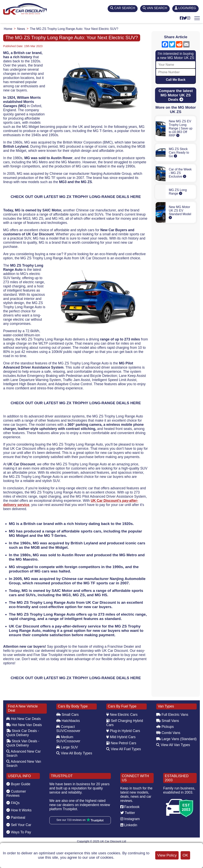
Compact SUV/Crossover (68, 729)
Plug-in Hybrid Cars (123, 731)
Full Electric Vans (172, 715)
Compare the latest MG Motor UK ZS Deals (176, 95)
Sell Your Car (19, 825)
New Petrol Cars (121, 743)
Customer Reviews (16, 793)
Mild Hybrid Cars (121, 737)
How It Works (19, 810)
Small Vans (168, 721)
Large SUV (67, 747)
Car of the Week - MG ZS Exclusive (180, 173)
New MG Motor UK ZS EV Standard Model (180, 212)
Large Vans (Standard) (176, 739)
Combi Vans (168, 733)
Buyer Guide (18, 784)
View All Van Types (173, 745)
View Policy (167, 855)
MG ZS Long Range (178, 192)
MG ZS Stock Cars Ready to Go (179, 153)
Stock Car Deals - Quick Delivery (23, 733)
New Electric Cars (122, 715)
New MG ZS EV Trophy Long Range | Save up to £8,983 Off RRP (180, 128)
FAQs (13, 803)
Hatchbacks (68, 721)
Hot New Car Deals (23, 719)
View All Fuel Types (124, 749)
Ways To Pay (19, 832)
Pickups (165, 727)
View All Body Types (74, 753)
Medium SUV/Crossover (68, 739)
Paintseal (16, 818)
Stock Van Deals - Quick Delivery (23, 743)
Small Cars (68, 715)
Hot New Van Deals (24, 725)
